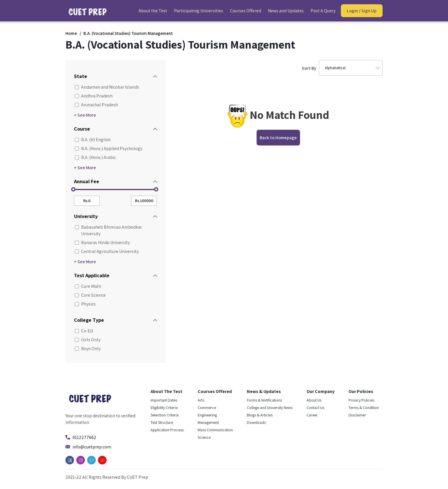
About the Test (153, 11)
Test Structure (162, 422)
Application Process (167, 430)
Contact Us (315, 408)
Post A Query (323, 11)
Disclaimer (357, 415)
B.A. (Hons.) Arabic (95, 157)
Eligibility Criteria (164, 408)
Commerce (207, 408)
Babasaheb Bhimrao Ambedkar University (108, 230)
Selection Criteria (165, 415)
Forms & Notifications (264, 400)
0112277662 (84, 437)
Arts (201, 400)
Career (312, 415)
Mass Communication (215, 430)
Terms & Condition (364, 408)
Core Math (88, 286)
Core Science (90, 295)
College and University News (270, 408)
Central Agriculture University (106, 251)
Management (208, 422)
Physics (85, 304)
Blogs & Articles (260, 415)
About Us (314, 400)
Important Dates (164, 400)
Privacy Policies (361, 400)
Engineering (207, 415)
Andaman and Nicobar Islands (107, 87)
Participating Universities (199, 11)
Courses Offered (246, 11)
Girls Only (87, 340)
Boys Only (87, 349)
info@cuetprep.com (92, 447)
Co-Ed (83, 331)
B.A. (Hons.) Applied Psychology (108, 148)
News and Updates (286, 11)
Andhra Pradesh (93, 96)
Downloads (256, 422)
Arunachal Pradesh (96, 105)
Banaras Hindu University (102, 242)
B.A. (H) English (92, 140)
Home (71, 33)
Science (204, 437)
